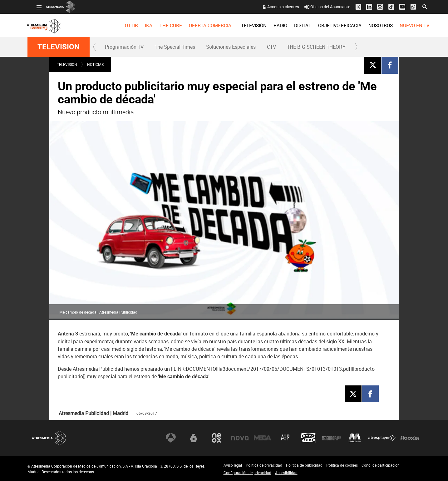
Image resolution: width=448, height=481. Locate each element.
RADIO (271, 25)
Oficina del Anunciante (318, 7)
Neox (217, 438)
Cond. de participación (381, 465)
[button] (95, 47)
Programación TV (124, 47)
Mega (263, 438)
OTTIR (122, 25)
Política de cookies (342, 465)
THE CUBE (162, 25)
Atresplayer (382, 438)
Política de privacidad (264, 465)
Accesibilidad (286, 473)
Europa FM (332, 438)
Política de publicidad (304, 465)
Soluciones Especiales (231, 47)
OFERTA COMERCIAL (202, 25)
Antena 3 (171, 438)
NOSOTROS (372, 25)
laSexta (194, 438)
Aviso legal (233, 465)
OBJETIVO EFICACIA (331, 25)
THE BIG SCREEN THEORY (316, 47)
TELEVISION (59, 47)
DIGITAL (293, 25)
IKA (140, 25)
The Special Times (175, 47)
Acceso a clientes (274, 7)
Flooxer (410, 438)
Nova (240, 438)
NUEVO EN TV (405, 25)
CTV (271, 47)
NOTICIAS (95, 64)
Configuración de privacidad (247, 473)
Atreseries (286, 438)
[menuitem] (122, 25)
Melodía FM (355, 438)
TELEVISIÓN (244, 25)
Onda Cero (308, 438)
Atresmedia (49, 438)
